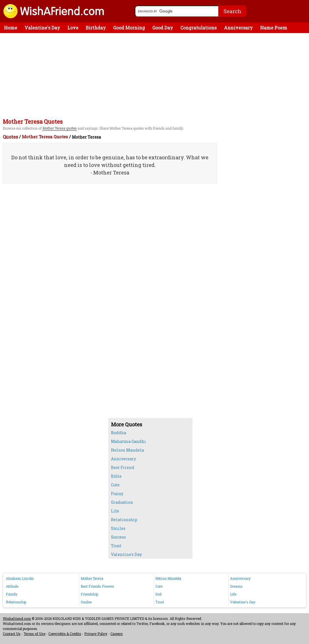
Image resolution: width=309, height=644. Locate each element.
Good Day (163, 28)
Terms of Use (34, 634)
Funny (117, 494)
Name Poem (274, 28)
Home (11, 28)
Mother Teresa (92, 578)
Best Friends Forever (97, 586)
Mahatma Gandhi (129, 441)
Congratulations (198, 28)
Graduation (122, 502)
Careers (117, 634)
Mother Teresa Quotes (45, 137)
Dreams (236, 586)
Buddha (119, 433)
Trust (116, 546)
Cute (115, 485)
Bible (116, 476)
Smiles (118, 528)
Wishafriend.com (17, 618)
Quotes (10, 137)
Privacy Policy (96, 634)
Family (12, 594)
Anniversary (238, 28)
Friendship (89, 594)
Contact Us (12, 634)
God (158, 594)
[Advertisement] (156, 75)
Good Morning (129, 28)
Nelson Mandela (127, 450)
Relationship (124, 520)
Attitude (12, 586)
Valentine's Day (42, 28)
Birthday (96, 28)
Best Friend (123, 467)
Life (115, 511)
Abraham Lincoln (20, 578)
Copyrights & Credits (65, 634)
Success (118, 537)
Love (73, 28)
